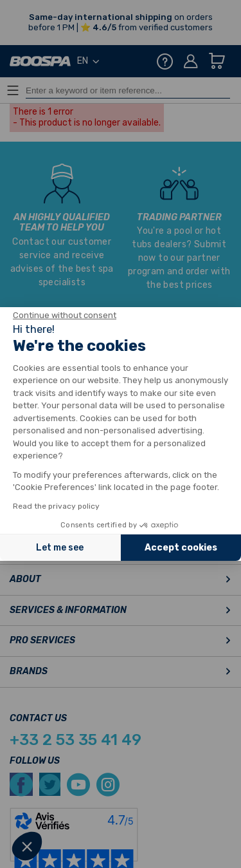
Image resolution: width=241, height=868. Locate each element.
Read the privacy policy (56, 506)
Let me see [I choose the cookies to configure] (60, 548)
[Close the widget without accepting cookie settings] (65, 316)
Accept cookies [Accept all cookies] (181, 548)
